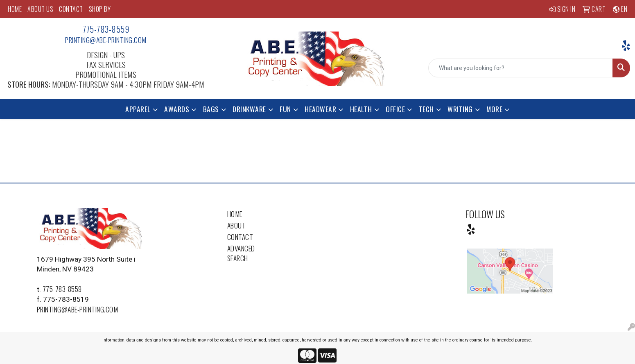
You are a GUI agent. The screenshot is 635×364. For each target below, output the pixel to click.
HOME (15, 9)
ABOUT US (40, 9)
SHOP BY (100, 9)
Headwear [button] (320, 109)
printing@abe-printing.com (106, 40)
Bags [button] (211, 109)
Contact (240, 237)
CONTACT (71, 9)
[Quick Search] (521, 68)
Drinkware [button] (249, 109)
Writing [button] (460, 109)
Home (235, 214)
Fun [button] (285, 109)
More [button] (494, 109)
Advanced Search (241, 253)
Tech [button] (426, 109)
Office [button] (395, 109)
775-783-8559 (106, 29)
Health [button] (361, 109)
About (237, 225)
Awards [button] (177, 109)
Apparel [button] (138, 109)
